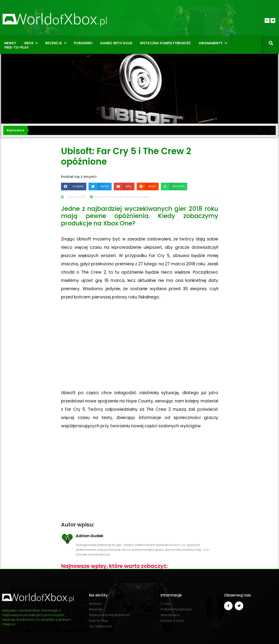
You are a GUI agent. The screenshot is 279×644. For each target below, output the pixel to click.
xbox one (143, 197)
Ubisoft (130, 197)
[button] (74, 187)
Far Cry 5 (101, 197)
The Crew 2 (116, 197)
